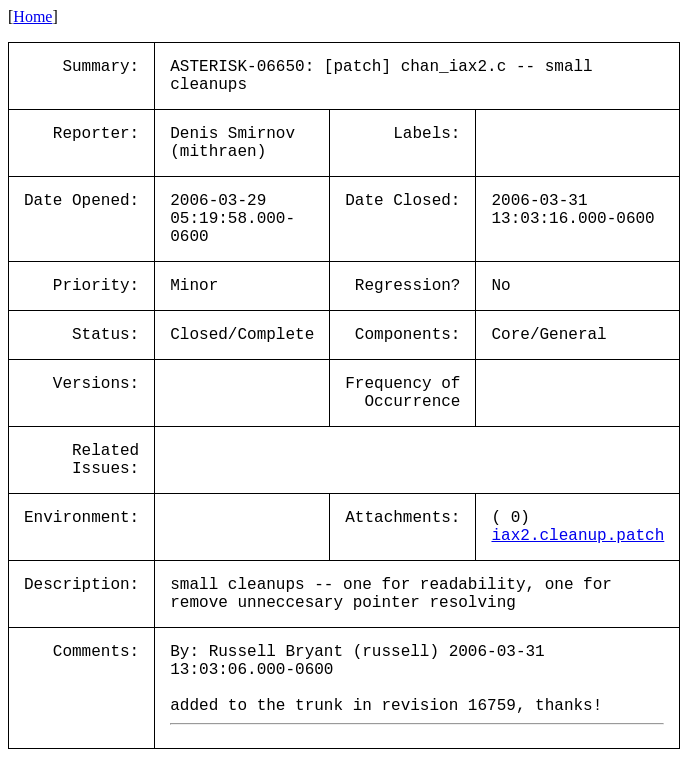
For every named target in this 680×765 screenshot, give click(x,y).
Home (32, 16)
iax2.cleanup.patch (577, 536)
